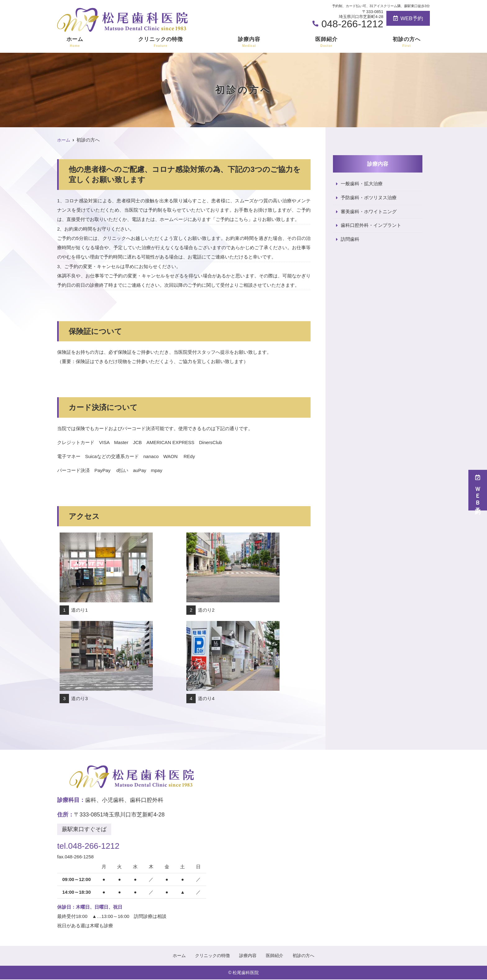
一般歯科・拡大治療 (362, 184)
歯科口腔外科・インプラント (371, 226)
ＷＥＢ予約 (478, 490)
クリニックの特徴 (161, 42)
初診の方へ (407, 42)
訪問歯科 (350, 240)
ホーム (75, 42)
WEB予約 (408, 18)
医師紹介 (326, 42)
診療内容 (249, 42)
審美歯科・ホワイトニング (369, 212)
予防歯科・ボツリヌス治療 (369, 198)
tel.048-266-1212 (97, 845)
